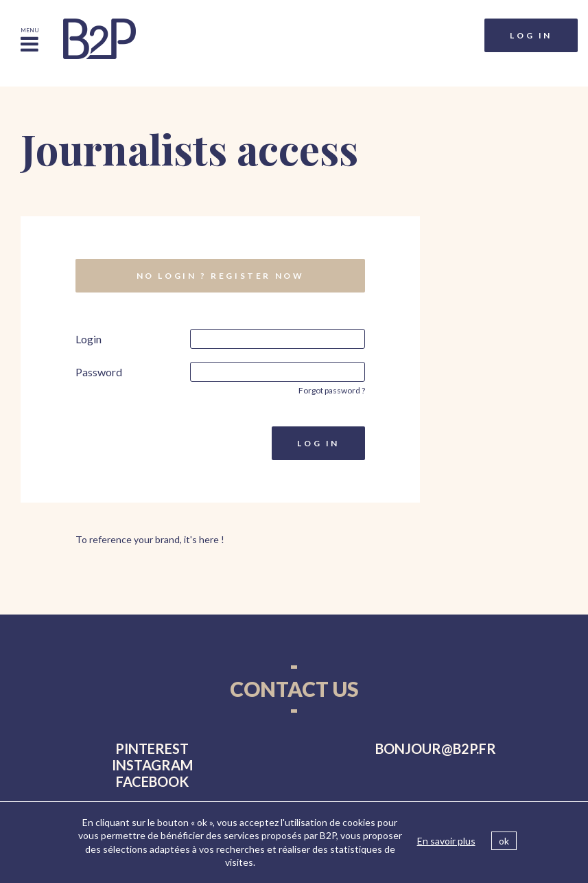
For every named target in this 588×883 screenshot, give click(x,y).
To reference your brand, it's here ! (150, 539)
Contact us (294, 689)
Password (99, 372)
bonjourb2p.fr (436, 748)
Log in (531, 35)
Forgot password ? (332, 390)
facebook (152, 781)
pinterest (152, 748)
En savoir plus (446, 841)
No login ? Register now (221, 276)
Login (89, 339)
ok (504, 841)
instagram (152, 765)
